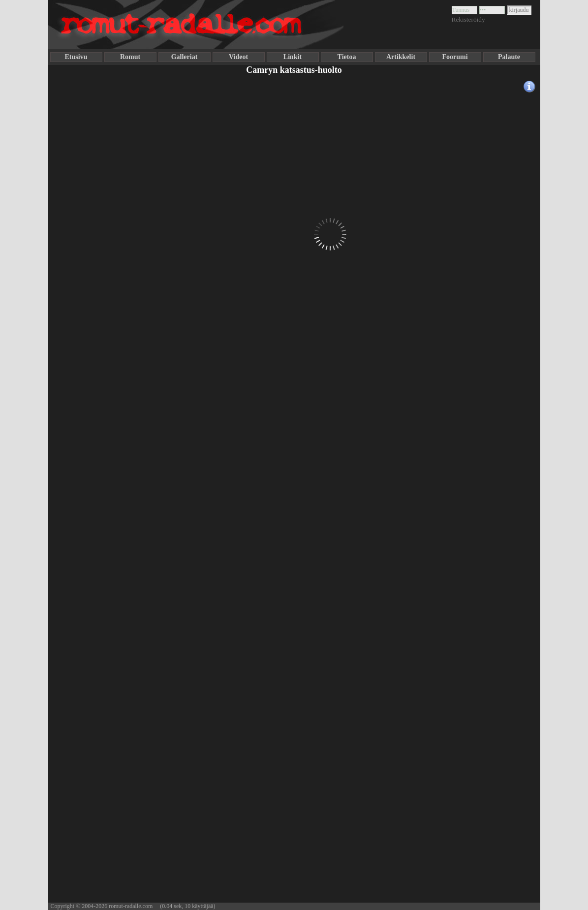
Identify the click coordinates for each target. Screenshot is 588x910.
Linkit (293, 57)
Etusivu (76, 57)
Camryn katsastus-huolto (294, 70)
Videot (238, 57)
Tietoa (347, 57)
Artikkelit (401, 57)
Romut (130, 57)
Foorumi (455, 57)
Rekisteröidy (468, 19)
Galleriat (185, 57)
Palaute (509, 57)
